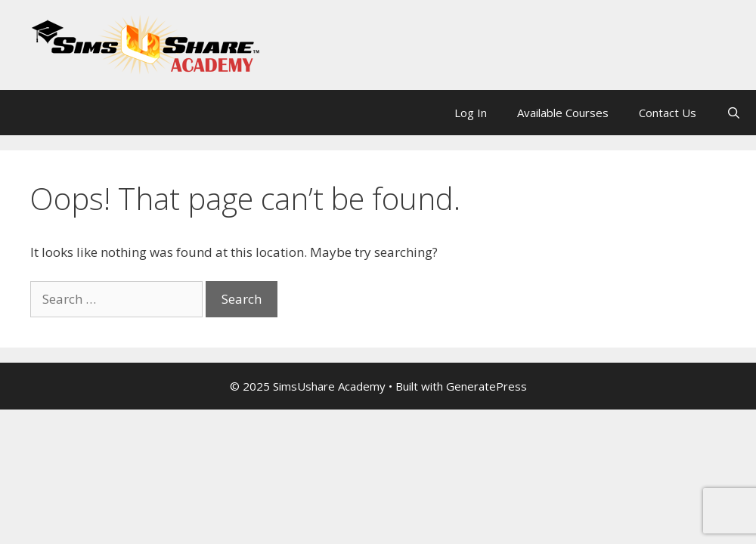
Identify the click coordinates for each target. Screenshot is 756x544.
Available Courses (563, 113)
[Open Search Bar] (734, 113)
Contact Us (668, 113)
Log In (471, 113)
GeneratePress (486, 386)
